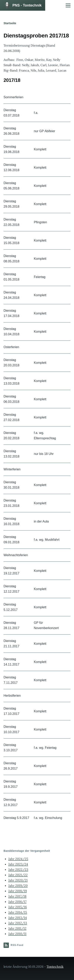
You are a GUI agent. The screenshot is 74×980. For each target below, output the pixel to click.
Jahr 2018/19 (18, 891)
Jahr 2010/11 (17, 934)
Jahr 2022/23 (18, 869)
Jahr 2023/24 (18, 864)
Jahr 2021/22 (18, 875)
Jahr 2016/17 (17, 902)
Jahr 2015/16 (18, 907)
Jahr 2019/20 (18, 885)
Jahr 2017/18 (17, 896)
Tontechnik (55, 967)
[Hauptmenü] (68, 5)
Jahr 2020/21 (18, 880)
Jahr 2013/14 (18, 918)
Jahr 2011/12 (17, 928)
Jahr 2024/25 (18, 859)
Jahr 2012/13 (18, 923)
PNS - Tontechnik (27, 5)
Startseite (10, 23)
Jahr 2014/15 (18, 912)
